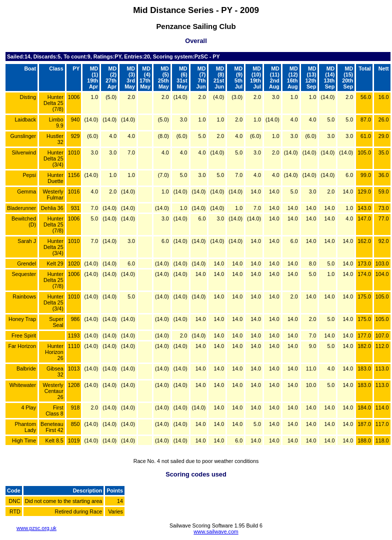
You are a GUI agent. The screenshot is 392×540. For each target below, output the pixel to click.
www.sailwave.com (216, 531)
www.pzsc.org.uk (36, 528)
